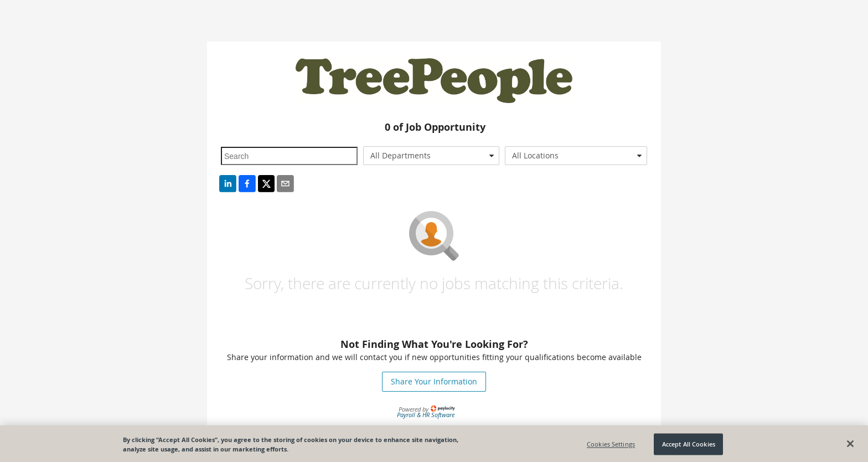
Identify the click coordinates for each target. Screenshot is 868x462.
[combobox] (432, 156)
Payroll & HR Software (426, 415)
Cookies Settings (611, 446)
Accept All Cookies (689, 446)
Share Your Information (434, 381)
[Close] (850, 446)
